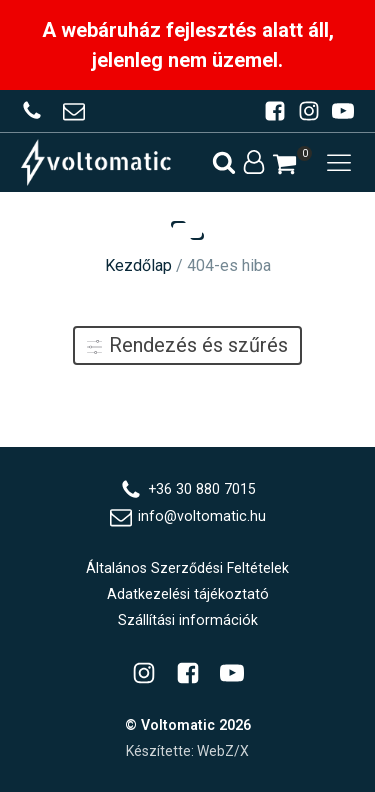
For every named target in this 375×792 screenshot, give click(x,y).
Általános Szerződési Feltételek (187, 568)
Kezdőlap (138, 265)
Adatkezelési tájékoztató (188, 594)
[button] (284, 164)
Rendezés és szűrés (187, 345)
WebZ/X (223, 751)
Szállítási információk (188, 620)
